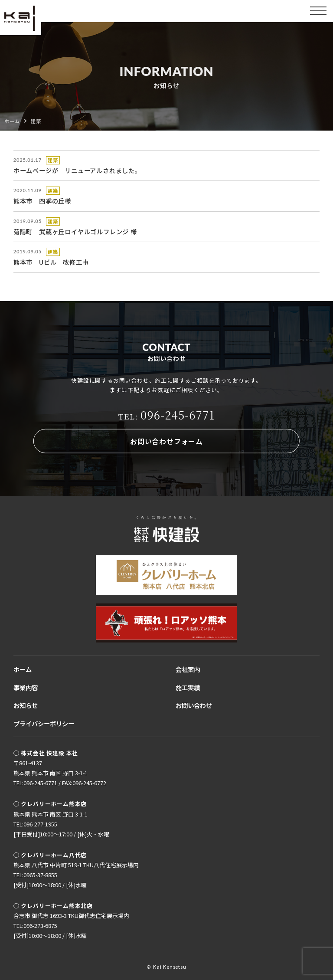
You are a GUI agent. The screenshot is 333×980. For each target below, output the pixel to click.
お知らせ (26, 705)
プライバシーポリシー (44, 723)
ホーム (23, 669)
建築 (53, 160)
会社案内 (188, 669)
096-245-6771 (167, 415)
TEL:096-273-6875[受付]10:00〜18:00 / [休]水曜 (50, 931)
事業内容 (26, 687)
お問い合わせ (194, 705)
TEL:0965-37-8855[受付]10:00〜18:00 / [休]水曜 (50, 880)
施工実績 (188, 687)
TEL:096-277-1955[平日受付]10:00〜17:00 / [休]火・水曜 (61, 829)
